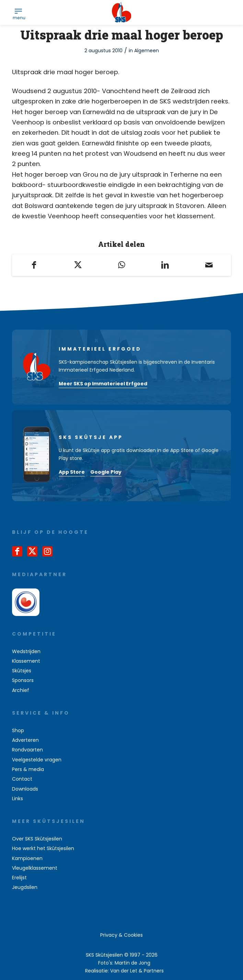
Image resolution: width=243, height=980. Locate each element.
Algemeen (147, 51)
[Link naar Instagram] (47, 551)
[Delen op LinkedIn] (165, 265)
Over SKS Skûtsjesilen (37, 839)
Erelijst (19, 878)
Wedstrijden (26, 651)
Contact (22, 779)
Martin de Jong (132, 963)
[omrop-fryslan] (26, 602)
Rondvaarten (27, 750)
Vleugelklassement (35, 868)
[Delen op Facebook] (34, 265)
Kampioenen (27, 858)
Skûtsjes (22, 671)
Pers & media (28, 769)
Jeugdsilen (25, 887)
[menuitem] (18, 11)
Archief (21, 690)
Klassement (26, 661)
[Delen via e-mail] (209, 265)
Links (18, 799)
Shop (18, 730)
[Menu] (18, 11)
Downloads (25, 789)
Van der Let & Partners (137, 971)
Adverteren (25, 740)
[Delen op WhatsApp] (121, 265)
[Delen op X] (78, 265)
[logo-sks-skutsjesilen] (122, 12)
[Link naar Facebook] (17, 551)
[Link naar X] (32, 551)
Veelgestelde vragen (37, 760)
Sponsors (23, 680)
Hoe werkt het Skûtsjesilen (43, 848)
